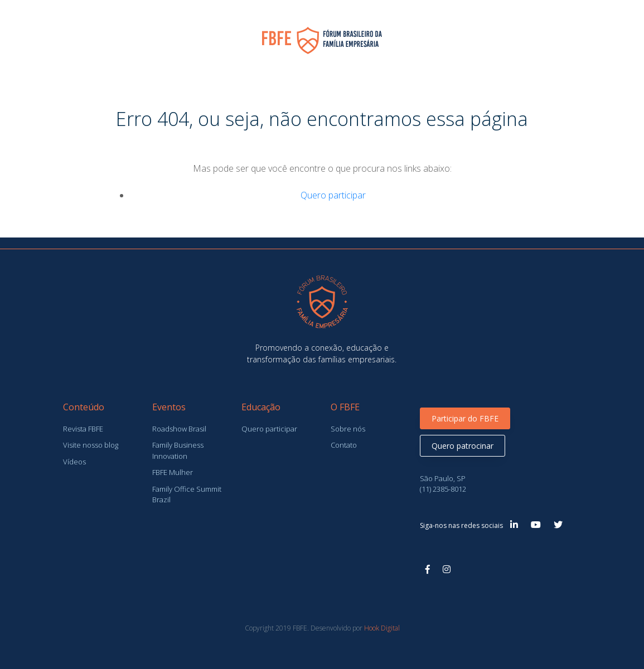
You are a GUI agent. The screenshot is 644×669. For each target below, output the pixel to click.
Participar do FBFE (465, 418)
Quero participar (333, 195)
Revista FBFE (83, 429)
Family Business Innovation (178, 450)
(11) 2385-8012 (443, 489)
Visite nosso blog (91, 445)
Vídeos (74, 462)
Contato (344, 445)
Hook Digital (382, 628)
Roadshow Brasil (179, 429)
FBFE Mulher (173, 472)
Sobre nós (348, 429)
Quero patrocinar (463, 446)
